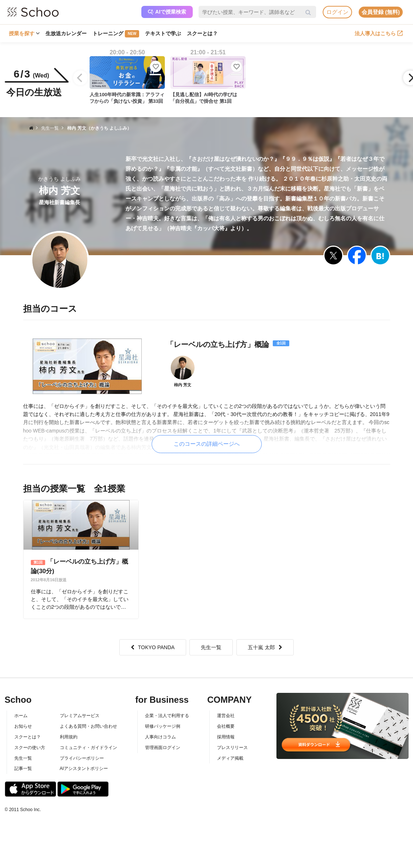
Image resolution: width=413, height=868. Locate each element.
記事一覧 (23, 768)
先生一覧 (211, 647)
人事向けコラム (160, 737)
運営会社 (226, 716)
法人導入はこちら (379, 33)
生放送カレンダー (66, 33)
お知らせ (23, 726)
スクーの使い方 (30, 748)
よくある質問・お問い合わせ (88, 726)
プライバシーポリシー (82, 758)
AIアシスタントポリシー (84, 768)
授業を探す (24, 33)
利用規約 (69, 737)
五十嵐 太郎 (265, 647)
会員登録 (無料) (381, 12)
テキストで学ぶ (163, 33)
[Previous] (80, 78)
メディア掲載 (230, 758)
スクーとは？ (202, 33)
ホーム (21, 716)
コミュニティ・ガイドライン (88, 748)
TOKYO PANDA (153, 647)
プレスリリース (232, 748)
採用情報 (226, 737)
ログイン (337, 12)
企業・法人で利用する (167, 716)
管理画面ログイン (163, 748)
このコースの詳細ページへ (207, 444)
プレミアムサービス (80, 716)
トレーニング (116, 34)
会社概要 (226, 726)
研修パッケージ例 (163, 726)
